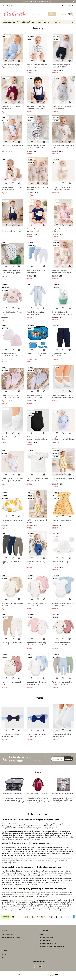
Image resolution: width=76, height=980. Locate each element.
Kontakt (4, 954)
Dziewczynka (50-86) (11, 22)
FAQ (3, 957)
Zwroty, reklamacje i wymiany (11, 937)
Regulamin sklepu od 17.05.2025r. (50, 943)
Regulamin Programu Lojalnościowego (52, 946)
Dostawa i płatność (7, 934)
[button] (5, 930)
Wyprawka (58, 22)
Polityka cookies (45, 940)
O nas (41, 934)
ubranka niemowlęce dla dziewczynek (24, 895)
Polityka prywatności (46, 937)
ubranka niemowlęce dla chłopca (22, 900)
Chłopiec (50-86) (29, 22)
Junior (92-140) (45, 22)
